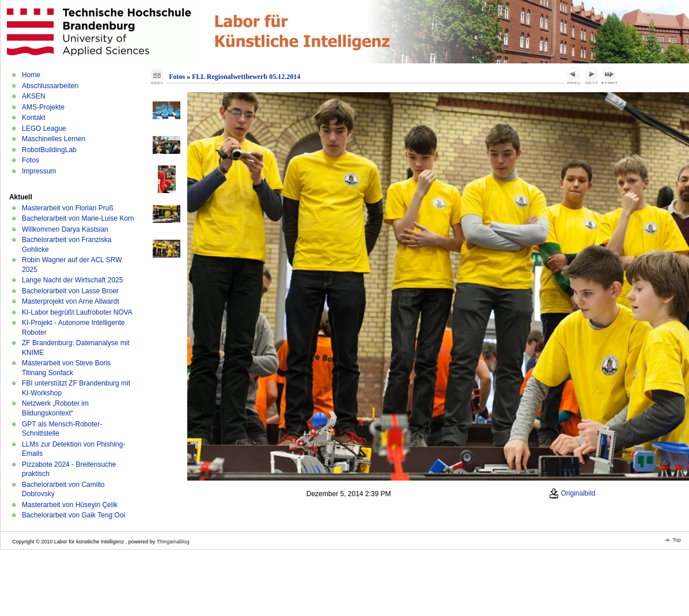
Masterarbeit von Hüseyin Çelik (70, 505)
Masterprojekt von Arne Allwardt (71, 301)
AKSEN (34, 96)
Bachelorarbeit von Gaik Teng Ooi (73, 515)
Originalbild (572, 493)
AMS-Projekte (43, 107)
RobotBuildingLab (49, 150)
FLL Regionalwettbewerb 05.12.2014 (246, 77)
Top (677, 540)
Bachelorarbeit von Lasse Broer (70, 291)
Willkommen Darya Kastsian (65, 229)
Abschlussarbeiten (50, 86)
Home (31, 75)
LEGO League (44, 129)
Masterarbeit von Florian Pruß (68, 208)
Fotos (31, 160)
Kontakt (34, 118)
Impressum (39, 171)
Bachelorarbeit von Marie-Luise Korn (78, 218)
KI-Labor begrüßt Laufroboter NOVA (77, 312)
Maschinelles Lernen (54, 139)
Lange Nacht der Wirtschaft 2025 (72, 280)
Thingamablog (173, 542)
